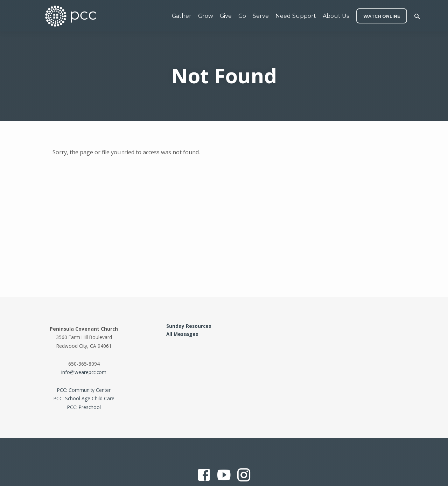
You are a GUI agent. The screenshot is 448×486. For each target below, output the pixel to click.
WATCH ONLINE (382, 16)
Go (242, 16)
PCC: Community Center (84, 390)
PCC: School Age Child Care (84, 398)
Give (226, 16)
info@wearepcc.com (84, 372)
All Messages (182, 334)
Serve (261, 16)
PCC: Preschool (84, 407)
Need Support (296, 16)
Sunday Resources (189, 326)
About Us (336, 16)
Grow (206, 16)
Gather (182, 16)
